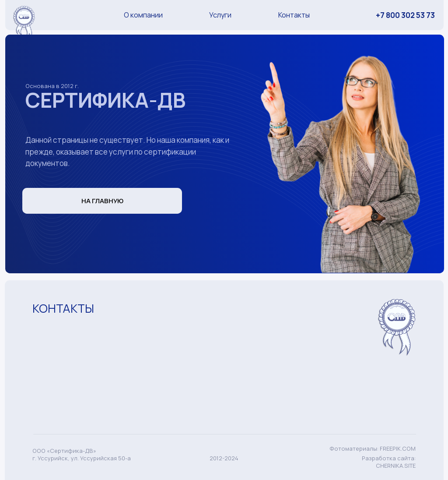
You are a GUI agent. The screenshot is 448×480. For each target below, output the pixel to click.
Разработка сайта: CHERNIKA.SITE (389, 462)
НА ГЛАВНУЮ (102, 201)
